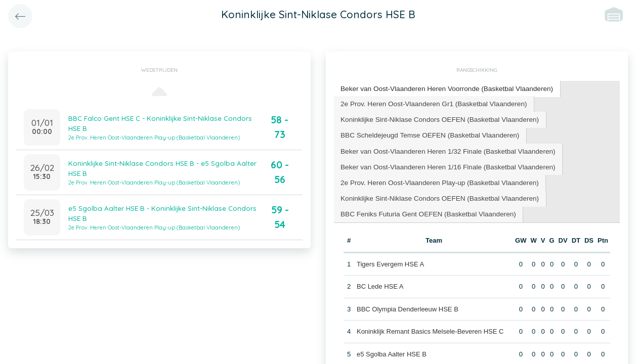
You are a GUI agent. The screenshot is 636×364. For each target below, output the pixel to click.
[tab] (443, 89)
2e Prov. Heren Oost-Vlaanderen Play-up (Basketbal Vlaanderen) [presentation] (436, 178)
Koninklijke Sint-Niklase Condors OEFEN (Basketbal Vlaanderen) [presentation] (436, 118)
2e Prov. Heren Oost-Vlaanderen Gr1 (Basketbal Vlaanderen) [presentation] (430, 102)
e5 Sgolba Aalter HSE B (391, 348)
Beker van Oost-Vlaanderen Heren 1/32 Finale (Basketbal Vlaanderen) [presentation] (443, 148)
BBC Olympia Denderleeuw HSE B (407, 303)
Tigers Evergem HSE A (390, 258)
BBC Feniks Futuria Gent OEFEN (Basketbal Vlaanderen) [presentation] (425, 209)
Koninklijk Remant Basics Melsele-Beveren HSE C (430, 325)
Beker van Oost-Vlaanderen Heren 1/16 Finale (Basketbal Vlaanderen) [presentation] (443, 163)
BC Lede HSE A (380, 280)
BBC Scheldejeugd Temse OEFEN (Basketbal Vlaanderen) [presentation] (426, 133)
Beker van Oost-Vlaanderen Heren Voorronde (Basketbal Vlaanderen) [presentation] (442, 88)
